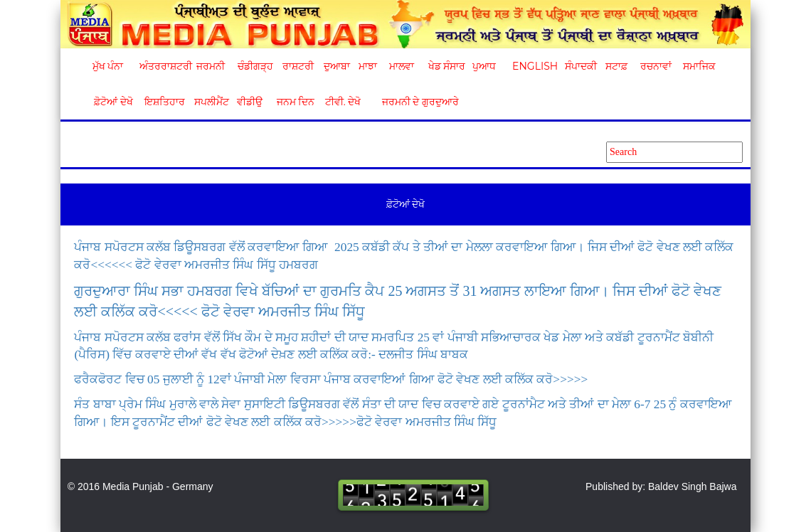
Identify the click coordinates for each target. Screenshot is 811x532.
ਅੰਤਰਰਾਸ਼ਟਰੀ (163, 66)
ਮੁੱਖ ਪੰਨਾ (108, 66)
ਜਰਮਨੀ (211, 66)
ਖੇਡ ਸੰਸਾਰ (446, 66)
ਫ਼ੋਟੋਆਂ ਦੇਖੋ (112, 102)
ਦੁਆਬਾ (337, 66)
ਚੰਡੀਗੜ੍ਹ (255, 66)
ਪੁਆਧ (484, 66)
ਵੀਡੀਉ (250, 102)
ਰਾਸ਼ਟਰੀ (298, 66)
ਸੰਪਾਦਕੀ (581, 66)
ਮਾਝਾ (368, 66)
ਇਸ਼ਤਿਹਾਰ (164, 102)
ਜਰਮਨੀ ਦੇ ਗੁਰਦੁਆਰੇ (415, 102)
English (533, 66)
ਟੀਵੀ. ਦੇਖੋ (343, 102)
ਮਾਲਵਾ (402, 66)
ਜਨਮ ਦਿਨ (295, 102)
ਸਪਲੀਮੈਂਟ (211, 102)
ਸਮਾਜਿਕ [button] (699, 66)
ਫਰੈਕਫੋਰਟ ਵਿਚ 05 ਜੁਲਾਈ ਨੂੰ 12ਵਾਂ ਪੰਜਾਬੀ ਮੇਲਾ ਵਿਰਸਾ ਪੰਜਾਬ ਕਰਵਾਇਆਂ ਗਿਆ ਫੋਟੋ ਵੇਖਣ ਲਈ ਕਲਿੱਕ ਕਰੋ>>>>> (331, 379)
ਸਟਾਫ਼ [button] (616, 66)
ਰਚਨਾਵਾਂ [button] (656, 66)
